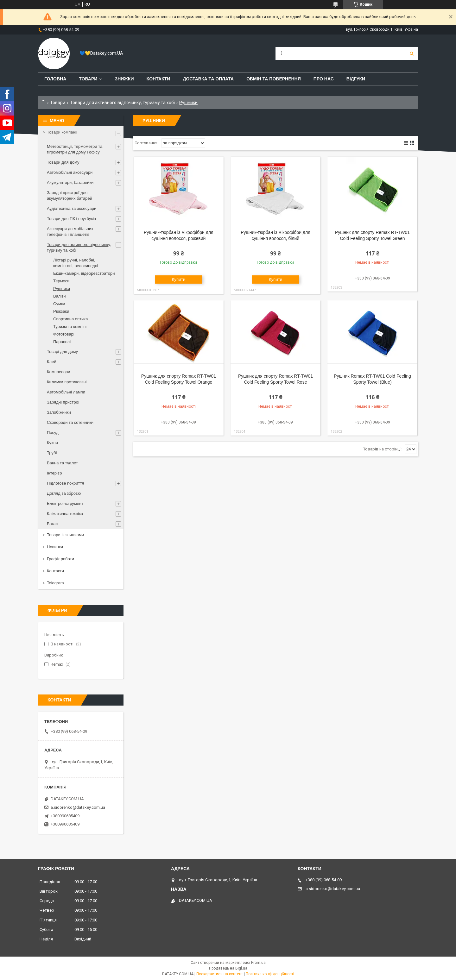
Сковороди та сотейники (70, 422)
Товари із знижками (65, 535)
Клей (52, 362)
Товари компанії (62, 132)
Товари (88, 79)
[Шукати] (412, 53)
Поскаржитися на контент (220, 974)
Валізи (60, 296)
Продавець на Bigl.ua (228, 968)
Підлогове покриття (65, 483)
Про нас (324, 79)
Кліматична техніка (65, 514)
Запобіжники (59, 412)
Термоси (61, 281)
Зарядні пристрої (63, 402)
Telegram (55, 583)
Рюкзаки (61, 311)
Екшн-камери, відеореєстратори (84, 273)
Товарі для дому (62, 352)
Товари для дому (63, 162)
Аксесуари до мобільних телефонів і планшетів (70, 232)
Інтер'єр (54, 473)
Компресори (59, 372)
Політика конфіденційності (270, 974)
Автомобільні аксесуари (70, 172)
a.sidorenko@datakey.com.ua (78, 807)
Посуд (53, 433)
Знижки (124, 79)
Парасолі (62, 342)
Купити (179, 279)
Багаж (53, 524)
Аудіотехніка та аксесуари (72, 208)
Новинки (55, 547)
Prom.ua (258, 963)
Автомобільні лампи (66, 392)
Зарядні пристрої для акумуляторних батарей (70, 195)
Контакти (158, 79)
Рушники (62, 289)
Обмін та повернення (274, 79)
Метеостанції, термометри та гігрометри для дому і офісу (75, 149)
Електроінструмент (65, 503)
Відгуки (356, 79)
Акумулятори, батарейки (70, 182)
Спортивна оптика (70, 319)
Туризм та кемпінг (70, 327)
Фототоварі (64, 334)
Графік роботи (60, 559)
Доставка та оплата (208, 79)
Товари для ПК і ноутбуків (71, 219)
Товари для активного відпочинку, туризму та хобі (122, 103)
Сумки (59, 304)
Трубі (52, 453)
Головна (55, 79)
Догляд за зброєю (64, 493)
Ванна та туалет (62, 463)
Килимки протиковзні (67, 382)
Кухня (52, 443)
